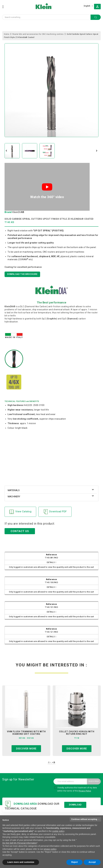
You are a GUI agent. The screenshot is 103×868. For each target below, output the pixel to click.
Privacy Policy (85, 791)
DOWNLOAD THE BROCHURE (22, 274)
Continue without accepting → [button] (85, 819)
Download (75, 805)
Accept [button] (92, 862)
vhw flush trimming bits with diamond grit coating (26, 733)
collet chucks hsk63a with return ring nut (77, 733)
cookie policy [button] (58, 831)
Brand (8, 212)
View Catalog (20, 512)
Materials (14, 490)
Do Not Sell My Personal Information (20, 843)
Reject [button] (74, 862)
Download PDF (55, 512)
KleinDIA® (18, 212)
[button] (97, 6)
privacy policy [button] (50, 849)
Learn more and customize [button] (21, 862)
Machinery (14, 497)
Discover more (26, 749)
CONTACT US (20, 531)
